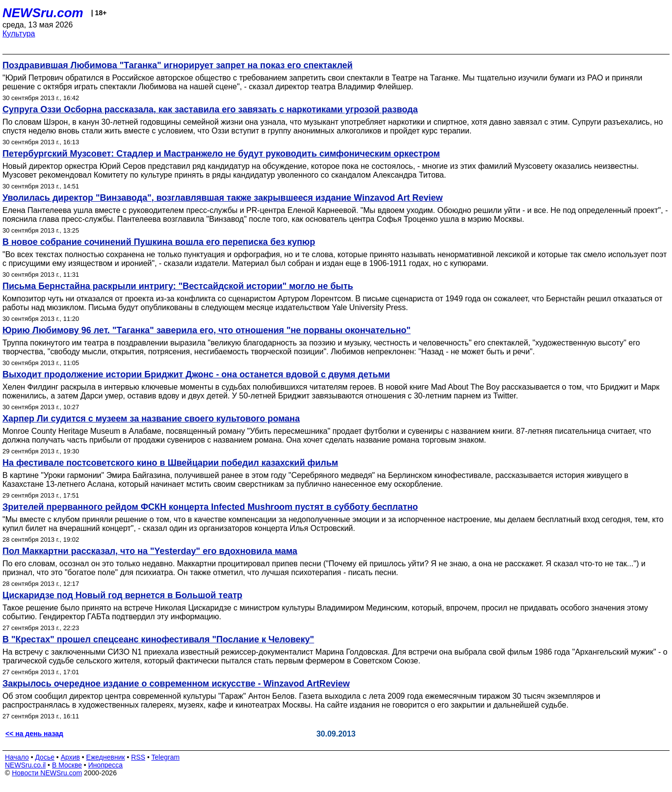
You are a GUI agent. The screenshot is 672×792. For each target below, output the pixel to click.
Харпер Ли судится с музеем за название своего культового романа (151, 419)
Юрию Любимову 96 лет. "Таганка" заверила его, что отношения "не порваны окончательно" (207, 330)
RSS (138, 757)
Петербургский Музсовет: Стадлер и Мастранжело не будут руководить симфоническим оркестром (221, 154)
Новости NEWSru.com (47, 773)
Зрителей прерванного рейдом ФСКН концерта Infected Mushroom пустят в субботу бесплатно (210, 507)
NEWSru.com (43, 13)
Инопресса (106, 765)
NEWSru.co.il (25, 765)
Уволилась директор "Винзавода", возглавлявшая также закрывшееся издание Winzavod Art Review (223, 198)
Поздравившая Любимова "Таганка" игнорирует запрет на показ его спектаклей (178, 65)
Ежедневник (106, 757)
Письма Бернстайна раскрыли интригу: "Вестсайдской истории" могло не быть (178, 286)
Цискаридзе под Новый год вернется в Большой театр (122, 595)
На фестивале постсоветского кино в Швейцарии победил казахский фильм (170, 463)
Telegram (166, 757)
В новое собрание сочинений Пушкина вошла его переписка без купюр (159, 242)
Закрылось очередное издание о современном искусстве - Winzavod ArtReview (176, 684)
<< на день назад (34, 734)
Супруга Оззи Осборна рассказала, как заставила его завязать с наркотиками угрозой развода (210, 109)
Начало (17, 757)
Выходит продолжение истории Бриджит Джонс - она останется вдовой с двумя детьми (196, 374)
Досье (45, 757)
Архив (70, 757)
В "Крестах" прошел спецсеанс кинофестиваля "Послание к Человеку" (158, 639)
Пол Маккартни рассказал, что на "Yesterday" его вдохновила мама (150, 551)
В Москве (67, 765)
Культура (19, 34)
